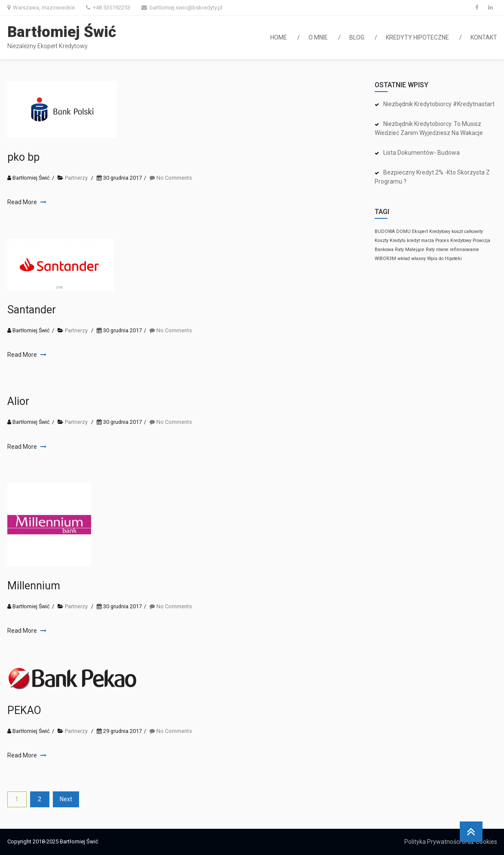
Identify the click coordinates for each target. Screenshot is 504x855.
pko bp (23, 157)
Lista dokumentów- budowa (422, 153)
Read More (23, 202)
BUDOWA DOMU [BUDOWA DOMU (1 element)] (393, 231)
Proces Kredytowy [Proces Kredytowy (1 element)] (453, 241)
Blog (357, 37)
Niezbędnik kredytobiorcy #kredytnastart (439, 104)
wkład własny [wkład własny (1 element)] (412, 259)
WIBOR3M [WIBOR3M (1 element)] (385, 259)
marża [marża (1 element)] (428, 241)
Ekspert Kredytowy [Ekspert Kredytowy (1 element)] (431, 231)
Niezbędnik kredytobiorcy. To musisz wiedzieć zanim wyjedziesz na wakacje (429, 128)
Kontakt (484, 37)
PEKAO (24, 710)
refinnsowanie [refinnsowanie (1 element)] (464, 250)
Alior (18, 401)
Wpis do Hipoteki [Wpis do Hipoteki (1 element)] (444, 259)
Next (66, 799)
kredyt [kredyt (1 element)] (413, 241)
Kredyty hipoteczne (417, 37)
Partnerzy (76, 178)
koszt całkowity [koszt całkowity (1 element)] (467, 231)
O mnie (318, 37)
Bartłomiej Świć (62, 32)
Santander (32, 310)
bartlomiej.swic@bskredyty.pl (186, 8)
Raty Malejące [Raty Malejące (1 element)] (410, 250)
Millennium (34, 586)
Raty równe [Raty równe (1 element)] (437, 250)
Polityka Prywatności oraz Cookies (451, 842)
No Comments (174, 178)
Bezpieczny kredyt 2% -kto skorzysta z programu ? (432, 177)
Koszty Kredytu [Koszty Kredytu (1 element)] (390, 241)
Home (279, 37)
